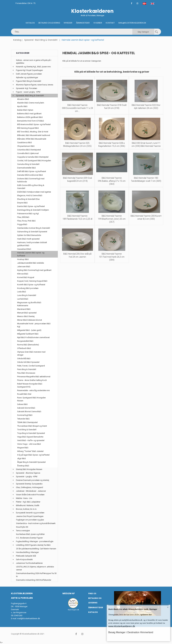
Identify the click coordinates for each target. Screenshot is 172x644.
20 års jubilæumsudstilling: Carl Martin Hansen (36, 549)
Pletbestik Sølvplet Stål (26, 556)
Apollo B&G (22, 106)
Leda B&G (22, 292)
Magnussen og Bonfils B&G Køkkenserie (29, 304)
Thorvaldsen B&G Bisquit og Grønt (32, 426)
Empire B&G (22, 203)
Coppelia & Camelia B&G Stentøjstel (33, 157)
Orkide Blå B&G (24, 359)
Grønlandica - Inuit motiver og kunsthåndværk (36, 523)
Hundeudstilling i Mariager (27, 552)
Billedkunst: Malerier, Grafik (28, 505)
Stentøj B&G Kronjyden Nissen (29, 469)
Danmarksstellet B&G (26, 168)
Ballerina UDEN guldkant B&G (30, 117)
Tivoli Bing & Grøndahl (27, 430)
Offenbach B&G (24, 348)
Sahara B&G (22, 404)
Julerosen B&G (24, 267)
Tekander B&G (23, 419)
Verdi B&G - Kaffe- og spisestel (31, 440)
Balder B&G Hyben (25, 110)
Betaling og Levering (49, 23)
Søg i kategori (143, 32)
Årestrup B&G (23, 466)
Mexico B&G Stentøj (26, 316)
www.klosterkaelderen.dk (122, 626)
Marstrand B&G (24, 309)
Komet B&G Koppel (26, 277)
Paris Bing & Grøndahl (27, 369)
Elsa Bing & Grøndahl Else (28, 199)
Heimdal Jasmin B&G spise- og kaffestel (31, 254)
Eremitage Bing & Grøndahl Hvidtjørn (33, 210)
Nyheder (68, 23)
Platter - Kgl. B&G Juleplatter (28, 502)
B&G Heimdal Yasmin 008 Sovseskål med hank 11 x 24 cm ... (77, 108)
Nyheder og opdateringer (27, 77)
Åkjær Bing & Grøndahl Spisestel (31, 462)
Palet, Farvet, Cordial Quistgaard (31, 366)
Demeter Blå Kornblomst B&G (30, 175)
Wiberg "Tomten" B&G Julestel (30, 451)
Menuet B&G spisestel (27, 313)
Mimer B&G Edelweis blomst (30, 320)
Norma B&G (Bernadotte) (28, 345)
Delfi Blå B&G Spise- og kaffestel (32, 171)
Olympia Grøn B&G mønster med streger (31, 353)
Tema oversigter (23, 531)
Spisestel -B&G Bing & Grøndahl (41, 40)
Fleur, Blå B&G (23, 217)
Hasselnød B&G (24, 249)
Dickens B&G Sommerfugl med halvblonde (31, 180)
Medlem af (69, 593)
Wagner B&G (23, 448)
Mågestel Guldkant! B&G (28, 334)
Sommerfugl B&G (25, 415)
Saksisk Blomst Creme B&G (29, 411)
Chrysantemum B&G (26, 146)
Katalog (30, 23)
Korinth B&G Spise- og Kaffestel (31, 285)
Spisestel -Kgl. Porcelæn (27, 88)
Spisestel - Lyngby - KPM (27, 477)
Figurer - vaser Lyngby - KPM (28, 92)
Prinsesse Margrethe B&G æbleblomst (34, 377)
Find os (92, 593)
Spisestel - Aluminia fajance (28, 473)
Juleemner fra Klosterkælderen (29, 563)
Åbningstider (83, 23)
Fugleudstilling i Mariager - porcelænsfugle (35, 541)
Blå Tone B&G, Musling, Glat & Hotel (33, 132)
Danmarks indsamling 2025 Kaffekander (34, 580)
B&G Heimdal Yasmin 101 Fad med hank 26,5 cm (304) (112, 257)
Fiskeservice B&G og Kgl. (28, 214)
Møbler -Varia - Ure (24, 498)
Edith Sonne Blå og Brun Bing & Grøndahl (31, 187)
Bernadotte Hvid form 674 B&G (31, 121)
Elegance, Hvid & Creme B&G (30, 195)
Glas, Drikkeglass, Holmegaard (29, 487)
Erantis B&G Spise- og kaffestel (31, 206)
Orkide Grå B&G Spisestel (28, 362)
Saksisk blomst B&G (26, 408)
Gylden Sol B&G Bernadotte (29, 235)
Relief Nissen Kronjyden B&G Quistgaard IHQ (30, 385)
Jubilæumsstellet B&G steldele (31, 263)
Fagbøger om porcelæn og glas (30, 520)
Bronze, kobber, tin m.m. (26, 509)
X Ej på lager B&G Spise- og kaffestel (33, 455)
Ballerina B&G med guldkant (29, 114)
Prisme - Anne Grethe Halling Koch (32, 380)
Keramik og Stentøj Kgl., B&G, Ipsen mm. (34, 67)
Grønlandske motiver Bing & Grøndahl (34, 228)
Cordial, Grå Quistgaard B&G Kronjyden (34, 161)
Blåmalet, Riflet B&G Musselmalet (32, 139)
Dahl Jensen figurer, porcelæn (29, 74)
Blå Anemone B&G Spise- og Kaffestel (34, 124)
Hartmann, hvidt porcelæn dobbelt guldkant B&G (32, 244)
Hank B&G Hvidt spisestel (28, 239)
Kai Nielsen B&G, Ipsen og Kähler (30, 534)
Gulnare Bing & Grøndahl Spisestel (32, 232)
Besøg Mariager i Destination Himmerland (131, 632)
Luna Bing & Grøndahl (27, 295)
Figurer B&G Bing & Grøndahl (29, 81)
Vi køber (98, 23)
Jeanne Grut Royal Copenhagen (30, 516)
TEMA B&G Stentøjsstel (27, 422)
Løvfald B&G (23, 299)
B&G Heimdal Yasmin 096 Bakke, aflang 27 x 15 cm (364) (112, 181)
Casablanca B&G (25, 142)
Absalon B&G (23, 99)
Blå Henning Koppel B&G (28, 128)
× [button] (168, 607)
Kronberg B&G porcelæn (28, 288)
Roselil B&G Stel (24, 394)
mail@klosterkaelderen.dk (29, 618)
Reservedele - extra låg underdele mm (33, 390)
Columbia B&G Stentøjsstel (29, 150)
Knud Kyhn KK (22, 527)
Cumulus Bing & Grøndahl (28, 164)
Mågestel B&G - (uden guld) (29, 330)
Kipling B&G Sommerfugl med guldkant (34, 270)
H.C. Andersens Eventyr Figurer (29, 538)
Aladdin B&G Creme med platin (31, 103)
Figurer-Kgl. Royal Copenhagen (29, 70)
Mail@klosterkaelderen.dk (132, 23)
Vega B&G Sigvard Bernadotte (30, 437)
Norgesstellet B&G (25, 341)
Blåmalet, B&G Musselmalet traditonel (34, 135)
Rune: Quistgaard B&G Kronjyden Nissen (31, 399)
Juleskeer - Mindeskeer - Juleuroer (31, 491)
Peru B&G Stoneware (26, 373)
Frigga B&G (22, 224)
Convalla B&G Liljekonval (28, 153)
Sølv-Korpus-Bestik (24, 559)
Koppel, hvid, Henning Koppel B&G (32, 281)
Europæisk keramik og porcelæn (30, 513)
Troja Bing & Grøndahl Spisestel (31, 433)
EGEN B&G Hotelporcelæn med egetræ (34, 192)
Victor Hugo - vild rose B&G (29, 444)
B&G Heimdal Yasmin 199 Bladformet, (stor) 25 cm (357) (112, 219)
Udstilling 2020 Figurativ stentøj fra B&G (33, 545)
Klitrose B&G (23, 274)
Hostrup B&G (23, 259)
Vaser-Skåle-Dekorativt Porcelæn (30, 495)
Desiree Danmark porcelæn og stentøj (33, 480)
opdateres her (146, 615)
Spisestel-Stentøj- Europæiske (29, 484)
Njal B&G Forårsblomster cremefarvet (33, 337)
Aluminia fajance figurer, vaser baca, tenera (35, 85)
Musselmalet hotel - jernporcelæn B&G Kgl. (34, 325)
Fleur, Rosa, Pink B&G (26, 221)
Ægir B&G (21, 458)
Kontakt (110, 23)
